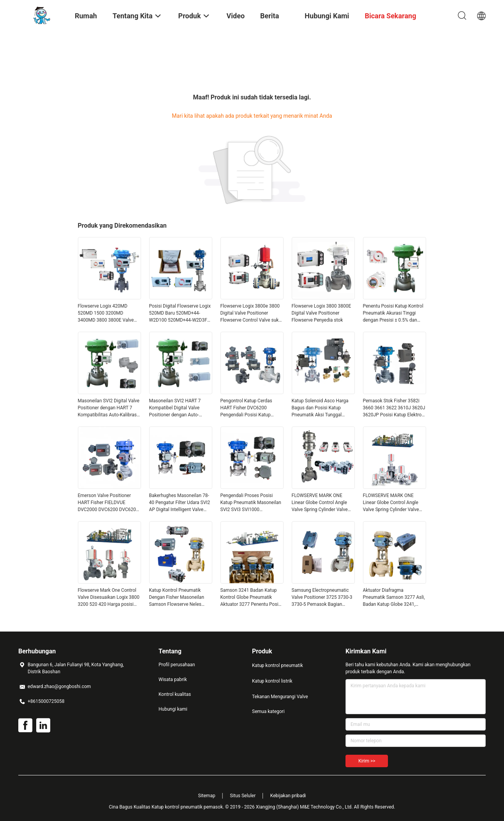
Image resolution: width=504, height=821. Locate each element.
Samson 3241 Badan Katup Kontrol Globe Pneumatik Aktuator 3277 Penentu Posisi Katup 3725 (251, 598)
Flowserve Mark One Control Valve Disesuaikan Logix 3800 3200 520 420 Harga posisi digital (109, 598)
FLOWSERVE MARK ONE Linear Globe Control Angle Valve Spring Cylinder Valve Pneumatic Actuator (320, 503)
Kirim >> (367, 761)
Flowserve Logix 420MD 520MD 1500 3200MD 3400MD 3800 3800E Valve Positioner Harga (106, 313)
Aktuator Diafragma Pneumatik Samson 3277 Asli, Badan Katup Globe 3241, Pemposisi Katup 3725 (394, 598)
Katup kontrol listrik (272, 681)
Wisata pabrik (173, 679)
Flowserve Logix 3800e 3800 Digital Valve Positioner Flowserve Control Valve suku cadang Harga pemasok (251, 313)
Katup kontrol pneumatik (278, 665)
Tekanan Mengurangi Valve (280, 697)
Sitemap (207, 796)
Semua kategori (268, 711)
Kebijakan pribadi (288, 796)
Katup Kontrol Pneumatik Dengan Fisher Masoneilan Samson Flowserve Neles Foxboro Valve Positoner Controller (177, 598)
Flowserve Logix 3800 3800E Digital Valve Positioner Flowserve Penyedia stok (322, 313)
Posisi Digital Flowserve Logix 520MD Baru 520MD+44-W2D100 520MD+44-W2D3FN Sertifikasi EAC (180, 313)
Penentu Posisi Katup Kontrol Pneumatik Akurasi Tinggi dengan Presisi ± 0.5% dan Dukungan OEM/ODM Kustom (394, 313)
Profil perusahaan (177, 665)
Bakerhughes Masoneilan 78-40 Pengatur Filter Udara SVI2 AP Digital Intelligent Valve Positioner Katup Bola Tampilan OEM (180, 503)
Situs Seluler (243, 796)
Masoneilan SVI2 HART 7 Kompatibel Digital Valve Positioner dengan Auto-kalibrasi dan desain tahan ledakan (176, 408)
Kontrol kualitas (175, 694)
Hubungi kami (173, 709)
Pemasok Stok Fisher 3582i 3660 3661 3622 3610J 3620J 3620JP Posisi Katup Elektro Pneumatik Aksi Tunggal (394, 408)
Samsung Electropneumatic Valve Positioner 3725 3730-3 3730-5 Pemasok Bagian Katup (322, 598)
